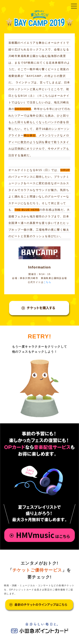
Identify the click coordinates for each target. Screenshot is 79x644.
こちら (47, 282)
